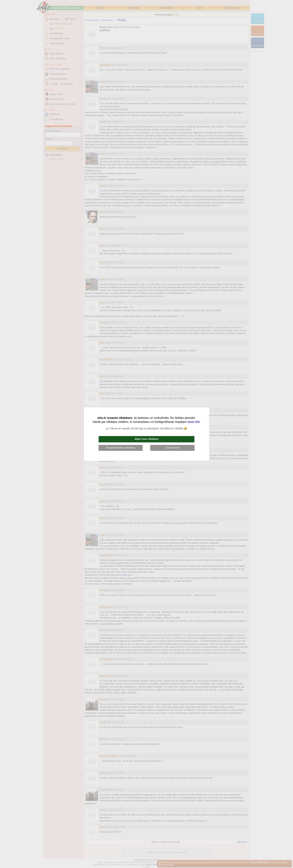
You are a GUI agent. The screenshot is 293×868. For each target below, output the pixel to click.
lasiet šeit (194, 422)
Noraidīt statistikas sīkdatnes (121, 448)
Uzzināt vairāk (172, 448)
